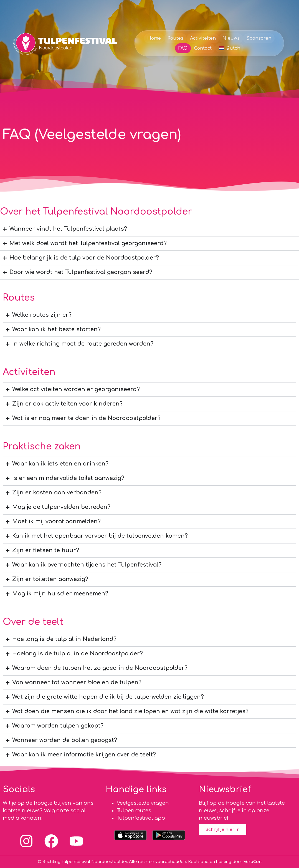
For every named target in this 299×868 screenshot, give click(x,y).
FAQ (183, 48)
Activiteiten (203, 38)
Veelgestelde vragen (143, 803)
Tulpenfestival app (141, 818)
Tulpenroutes (134, 811)
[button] (229, 48)
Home (154, 38)
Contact (203, 48)
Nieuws (231, 38)
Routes (175, 38)
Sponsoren (259, 38)
